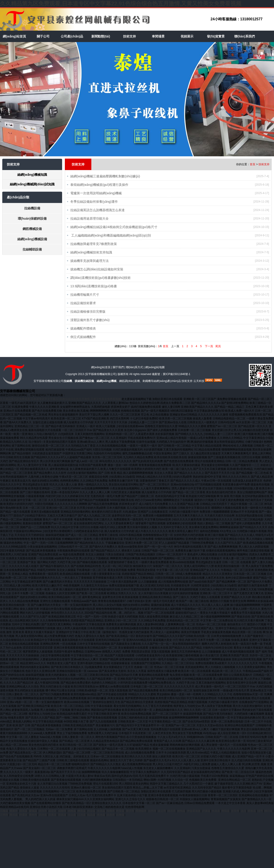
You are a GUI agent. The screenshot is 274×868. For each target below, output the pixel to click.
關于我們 (118, 372)
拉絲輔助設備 (32, 249)
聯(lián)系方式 (135, 372)
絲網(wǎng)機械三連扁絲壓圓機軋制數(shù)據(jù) (105, 176)
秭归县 (269, 815)
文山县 (72, 819)
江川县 (82, 819)
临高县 (91, 819)
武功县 (43, 819)
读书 (260, 815)
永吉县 (101, 815)
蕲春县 (252, 815)
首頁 (253, 164)
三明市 (4, 819)
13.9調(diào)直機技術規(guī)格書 (94, 289)
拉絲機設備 (32, 208)
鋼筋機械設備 (32, 229)
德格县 (72, 815)
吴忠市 (111, 819)
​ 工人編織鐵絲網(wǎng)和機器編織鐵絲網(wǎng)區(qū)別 (111, 237)
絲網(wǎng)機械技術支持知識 (91, 254)
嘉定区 (53, 815)
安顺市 (111, 815)
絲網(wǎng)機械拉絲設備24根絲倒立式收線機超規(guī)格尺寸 (114, 228)
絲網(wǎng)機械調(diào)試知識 (32, 184)
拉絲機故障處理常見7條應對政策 (94, 246)
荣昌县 (62, 819)
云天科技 (199, 386)
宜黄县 (53, 819)
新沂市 (130, 815)
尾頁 (218, 351)
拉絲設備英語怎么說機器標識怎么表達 (97, 211)
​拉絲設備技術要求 (83, 306)
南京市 (172, 815)
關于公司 (43, 36)
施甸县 (181, 815)
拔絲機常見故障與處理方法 (90, 263)
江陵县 (4, 815)
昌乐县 (24, 815)
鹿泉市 (14, 815)
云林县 (120, 819)
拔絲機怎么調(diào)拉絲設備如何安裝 (97, 272)
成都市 (62, 815)
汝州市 (152, 815)
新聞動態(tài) (101, 36)
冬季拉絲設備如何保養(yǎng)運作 (94, 202)
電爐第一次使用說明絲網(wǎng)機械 (96, 194)
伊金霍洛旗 (194, 815)
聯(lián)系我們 (244, 36)
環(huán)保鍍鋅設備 (32, 218)
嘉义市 (162, 815)
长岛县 (216, 815)
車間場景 (158, 36)
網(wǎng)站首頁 (14, 36)
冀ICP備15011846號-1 (177, 379)
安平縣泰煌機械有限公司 (101, 379)
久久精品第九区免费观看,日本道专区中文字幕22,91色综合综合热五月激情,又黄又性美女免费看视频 (121, 4)
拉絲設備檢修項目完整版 (88, 315)
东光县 (101, 819)
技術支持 (129, 36)
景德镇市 (141, 815)
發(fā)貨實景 (216, 36)
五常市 (235, 815)
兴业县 (91, 815)
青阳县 (226, 815)
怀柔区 (24, 819)
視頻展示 (187, 36)
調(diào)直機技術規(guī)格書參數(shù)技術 (100, 280)
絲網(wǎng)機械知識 (32, 175)
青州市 (33, 819)
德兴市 (43, 815)
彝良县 (82, 815)
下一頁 (209, 351)
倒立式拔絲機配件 (83, 341)
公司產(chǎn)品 (72, 36)
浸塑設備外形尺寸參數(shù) (90, 324)
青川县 (14, 819)
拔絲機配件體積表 (83, 333)
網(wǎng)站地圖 (155, 372)
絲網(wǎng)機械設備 (32, 239)
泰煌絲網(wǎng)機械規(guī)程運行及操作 (99, 185)
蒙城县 (33, 815)
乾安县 (120, 815)
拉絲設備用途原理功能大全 (90, 220)
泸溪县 (206, 815)
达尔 (244, 815)
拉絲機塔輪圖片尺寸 (85, 298)
